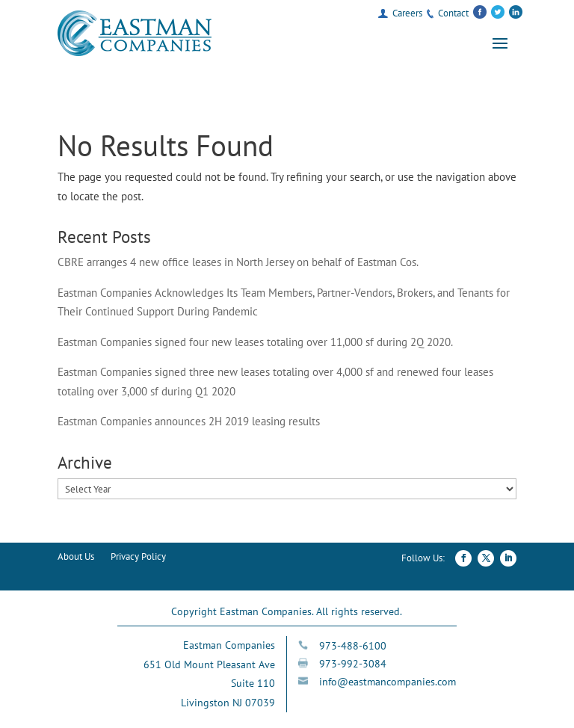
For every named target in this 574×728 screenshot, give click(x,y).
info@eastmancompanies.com (388, 682)
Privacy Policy (138, 557)
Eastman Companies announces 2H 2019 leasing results (189, 421)
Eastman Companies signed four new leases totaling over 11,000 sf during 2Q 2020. (255, 342)
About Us (76, 557)
